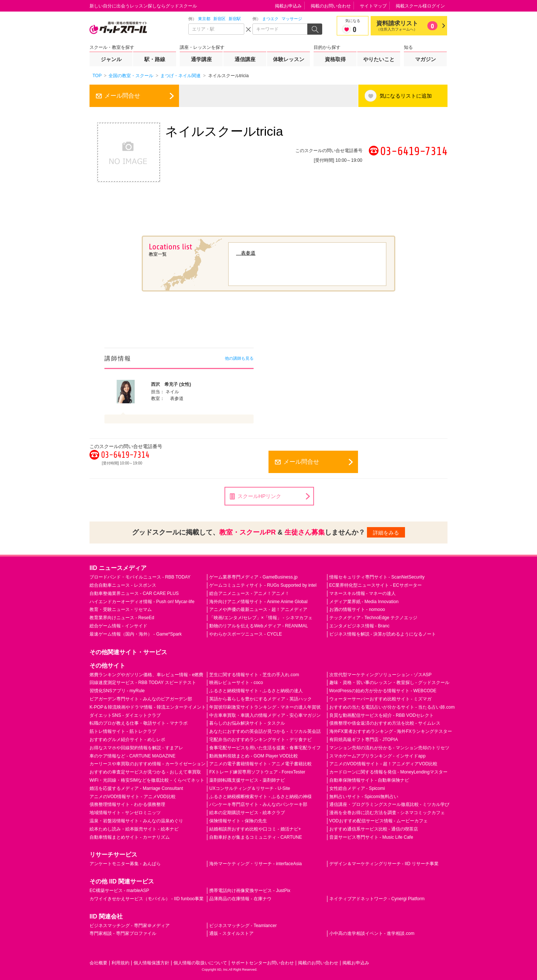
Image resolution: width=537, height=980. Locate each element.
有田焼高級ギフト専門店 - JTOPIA (364, 740)
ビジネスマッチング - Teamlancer (243, 926)
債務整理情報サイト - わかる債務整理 (127, 804)
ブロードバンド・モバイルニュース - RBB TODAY (140, 577)
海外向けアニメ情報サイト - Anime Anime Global (258, 602)
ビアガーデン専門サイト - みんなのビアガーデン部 (141, 699)
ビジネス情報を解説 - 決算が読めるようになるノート (383, 634)
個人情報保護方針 (151, 963)
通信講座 (245, 59)
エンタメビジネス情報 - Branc (359, 626)
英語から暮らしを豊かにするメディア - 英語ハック (260, 699)
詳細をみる (386, 533)
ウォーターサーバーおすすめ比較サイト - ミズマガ (381, 699)
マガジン (425, 59)
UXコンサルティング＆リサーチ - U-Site (250, 788)
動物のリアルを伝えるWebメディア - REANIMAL (258, 626)
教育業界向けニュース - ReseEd (122, 618)
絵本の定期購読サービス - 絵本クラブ (247, 813)
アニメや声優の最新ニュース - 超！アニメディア (258, 609)
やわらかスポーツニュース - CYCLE (246, 634)
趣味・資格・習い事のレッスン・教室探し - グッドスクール (390, 683)
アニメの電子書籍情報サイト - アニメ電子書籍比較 (260, 764)
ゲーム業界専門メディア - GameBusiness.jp (253, 577)
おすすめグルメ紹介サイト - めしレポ (127, 740)
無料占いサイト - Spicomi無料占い (364, 797)
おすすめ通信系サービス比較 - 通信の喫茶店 (374, 829)
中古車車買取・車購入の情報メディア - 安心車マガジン (265, 715)
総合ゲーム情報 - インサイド (118, 626)
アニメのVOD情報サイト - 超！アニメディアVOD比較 (384, 764)
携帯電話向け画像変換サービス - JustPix (250, 891)
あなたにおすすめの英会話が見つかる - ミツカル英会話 (265, 731)
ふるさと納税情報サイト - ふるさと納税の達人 (256, 691)
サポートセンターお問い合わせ (263, 963)
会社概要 (98, 963)
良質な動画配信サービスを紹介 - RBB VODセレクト (382, 715)
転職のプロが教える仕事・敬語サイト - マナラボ (139, 723)
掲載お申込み (288, 6)
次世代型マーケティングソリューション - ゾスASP (381, 675)
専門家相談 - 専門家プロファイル (123, 933)
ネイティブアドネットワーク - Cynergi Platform (377, 899)
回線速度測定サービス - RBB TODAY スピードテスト (143, 683)
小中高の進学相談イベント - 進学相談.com (372, 933)
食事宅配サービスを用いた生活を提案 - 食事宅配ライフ (265, 748)
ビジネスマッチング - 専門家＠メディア (130, 926)
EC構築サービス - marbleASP (119, 891)
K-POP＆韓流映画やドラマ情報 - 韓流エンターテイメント (148, 707)
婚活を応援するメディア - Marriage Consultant (136, 788)
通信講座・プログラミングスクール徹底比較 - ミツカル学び (390, 804)
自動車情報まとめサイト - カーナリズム (130, 837)
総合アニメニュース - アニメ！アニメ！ (249, 593)
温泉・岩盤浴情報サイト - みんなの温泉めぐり (136, 821)
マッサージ (292, 19)
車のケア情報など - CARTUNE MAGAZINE (132, 756)
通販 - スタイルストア (231, 933)
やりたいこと (379, 59)
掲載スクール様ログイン (420, 6)
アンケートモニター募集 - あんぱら (125, 864)
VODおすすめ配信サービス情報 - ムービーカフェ (379, 821)
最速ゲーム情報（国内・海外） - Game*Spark (136, 634)
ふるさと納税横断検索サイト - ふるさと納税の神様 (260, 797)
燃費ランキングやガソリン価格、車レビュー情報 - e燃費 (146, 675)
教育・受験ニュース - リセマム (121, 609)
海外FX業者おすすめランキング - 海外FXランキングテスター (391, 731)
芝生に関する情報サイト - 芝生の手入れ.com (254, 675)
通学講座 (201, 59)
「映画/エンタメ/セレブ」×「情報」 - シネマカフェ (261, 618)
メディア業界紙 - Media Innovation (364, 602)
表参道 (246, 253)
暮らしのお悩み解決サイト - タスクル (247, 723)
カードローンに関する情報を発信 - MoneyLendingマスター (388, 772)
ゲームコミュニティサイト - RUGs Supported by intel (263, 585)
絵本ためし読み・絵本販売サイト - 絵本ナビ (134, 829)
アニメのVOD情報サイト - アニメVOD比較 (133, 797)
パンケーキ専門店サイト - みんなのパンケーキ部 (258, 804)
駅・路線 (155, 59)
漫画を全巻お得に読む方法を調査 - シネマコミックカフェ (387, 813)
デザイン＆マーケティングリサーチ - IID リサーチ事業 (384, 864)
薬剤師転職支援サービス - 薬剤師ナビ (247, 780)
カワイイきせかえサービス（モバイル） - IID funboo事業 (147, 899)
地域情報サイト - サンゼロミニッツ (125, 813)
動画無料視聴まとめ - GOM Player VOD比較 (254, 756)
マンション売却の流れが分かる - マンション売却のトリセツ (390, 748)
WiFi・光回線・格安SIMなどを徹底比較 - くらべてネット (147, 780)
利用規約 (120, 963)
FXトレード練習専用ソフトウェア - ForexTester (257, 772)
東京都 (204, 19)
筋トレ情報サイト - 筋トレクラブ (123, 731)
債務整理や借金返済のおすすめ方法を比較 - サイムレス (385, 723)
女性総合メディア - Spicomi (357, 788)
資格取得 (335, 59)
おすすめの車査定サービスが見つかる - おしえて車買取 (145, 772)
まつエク (270, 19)
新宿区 (219, 19)
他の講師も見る (239, 358)
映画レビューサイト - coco (236, 683)
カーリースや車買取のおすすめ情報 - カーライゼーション (147, 764)
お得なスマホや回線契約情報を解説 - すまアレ (136, 748)
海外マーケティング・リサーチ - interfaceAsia (255, 864)
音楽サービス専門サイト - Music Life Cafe (371, 837)
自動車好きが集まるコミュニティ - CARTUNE (255, 837)
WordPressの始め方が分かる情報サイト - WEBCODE (383, 691)
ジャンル (111, 59)
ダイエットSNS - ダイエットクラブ (125, 715)
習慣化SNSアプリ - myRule (117, 691)
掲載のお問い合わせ (331, 6)
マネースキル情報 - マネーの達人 (363, 593)
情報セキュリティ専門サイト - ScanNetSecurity (377, 577)
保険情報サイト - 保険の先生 (238, 821)
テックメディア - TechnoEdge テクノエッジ (373, 618)
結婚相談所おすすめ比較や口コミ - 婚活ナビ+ (255, 829)
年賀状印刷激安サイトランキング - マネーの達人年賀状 (265, 707)
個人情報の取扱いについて (200, 963)
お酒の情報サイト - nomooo (357, 609)
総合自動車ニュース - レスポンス (123, 585)
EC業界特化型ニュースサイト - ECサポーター (376, 585)
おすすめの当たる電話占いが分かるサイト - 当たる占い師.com (392, 707)
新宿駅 (235, 19)
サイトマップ (373, 6)
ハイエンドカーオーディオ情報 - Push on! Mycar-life (142, 602)
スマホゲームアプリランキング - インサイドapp (378, 756)
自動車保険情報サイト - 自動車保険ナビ (369, 780)
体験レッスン (289, 59)
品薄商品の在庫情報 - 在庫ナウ (240, 899)
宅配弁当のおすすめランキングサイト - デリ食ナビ (260, 740)
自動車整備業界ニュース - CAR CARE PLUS (134, 593)
